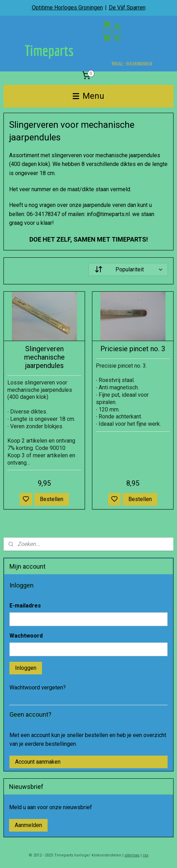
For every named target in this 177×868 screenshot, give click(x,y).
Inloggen (26, 668)
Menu (88, 96)
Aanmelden (28, 825)
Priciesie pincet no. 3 (133, 349)
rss (146, 855)
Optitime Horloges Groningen (67, 8)
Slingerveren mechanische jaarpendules (44, 357)
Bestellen (52, 499)
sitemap (132, 855)
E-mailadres (25, 606)
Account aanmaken (38, 762)
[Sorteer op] (128, 269)
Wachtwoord (26, 636)
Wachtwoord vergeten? (38, 688)
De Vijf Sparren (127, 8)
